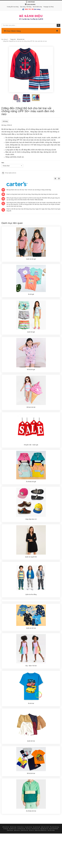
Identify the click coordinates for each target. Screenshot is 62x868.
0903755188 (31, 2)
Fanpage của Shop (48, 7)
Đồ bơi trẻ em (21, 39)
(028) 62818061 (31, 5)
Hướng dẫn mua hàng (13, 7)
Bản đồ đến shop (37, 7)
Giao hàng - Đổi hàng (26, 7)
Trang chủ (13, 39)
